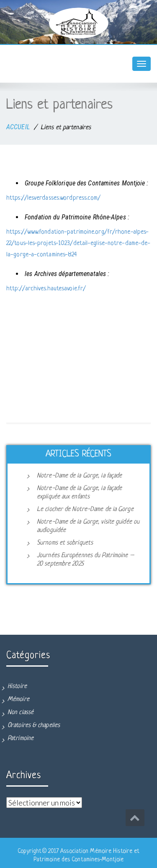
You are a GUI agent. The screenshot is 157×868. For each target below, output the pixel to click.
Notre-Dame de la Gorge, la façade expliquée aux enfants (79, 493)
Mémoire (18, 700)
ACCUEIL (18, 127)
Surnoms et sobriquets (65, 543)
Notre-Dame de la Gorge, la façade (79, 476)
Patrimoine (21, 739)
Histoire (17, 687)
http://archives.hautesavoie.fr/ (46, 289)
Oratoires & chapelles (34, 726)
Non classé (21, 713)
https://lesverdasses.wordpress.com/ (54, 198)
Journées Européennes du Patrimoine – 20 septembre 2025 (85, 560)
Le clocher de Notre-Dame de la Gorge (85, 510)
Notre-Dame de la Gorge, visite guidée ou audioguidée (88, 526)
